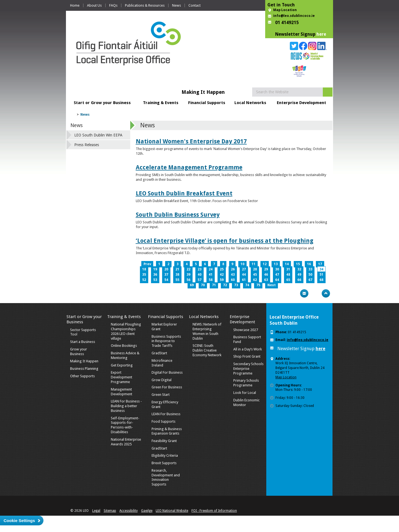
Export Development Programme (122, 377)
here (321, 34)
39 (188, 275)
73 (236, 285)
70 (203, 285)
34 (321, 269)
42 (222, 275)
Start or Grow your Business (102, 103)
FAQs (113, 5)
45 (255, 275)
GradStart (159, 353)
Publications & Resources (145, 5)
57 (199, 280)
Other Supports (82, 376)
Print (293, 293)
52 (144, 280)
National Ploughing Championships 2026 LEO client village (126, 331)
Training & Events (161, 103)
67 (310, 280)
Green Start (161, 395)
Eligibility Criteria (165, 455)
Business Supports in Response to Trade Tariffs (166, 341)
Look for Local (245, 393)
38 (177, 275)
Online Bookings (124, 346)
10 (242, 264)
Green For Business (167, 387)
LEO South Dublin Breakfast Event (184, 193)
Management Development (122, 392)
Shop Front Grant (247, 356)
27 (244, 269)
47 (277, 275)
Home (75, 5)
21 (177, 269)
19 (155, 269)
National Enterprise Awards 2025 (126, 442)
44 (244, 275)
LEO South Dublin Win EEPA (98, 135)
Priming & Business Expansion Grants (167, 431)
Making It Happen (84, 361)
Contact (195, 5)
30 (277, 269)
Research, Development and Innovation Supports (166, 477)
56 (188, 280)
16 (309, 264)
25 (222, 269)
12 (265, 264)
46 (266, 275)
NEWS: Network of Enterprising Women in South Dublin (207, 331)
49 (299, 275)
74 (247, 285)
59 (222, 280)
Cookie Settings (19, 521)
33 (310, 269)
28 (255, 269)
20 (166, 269)
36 (155, 275)
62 (255, 280)
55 (177, 280)
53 (155, 280)
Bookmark (315, 293)
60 (233, 280)
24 (211, 269)
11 (254, 264)
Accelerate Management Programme (189, 167)
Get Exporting (122, 365)
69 (192, 285)
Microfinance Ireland (162, 363)
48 (288, 275)
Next (272, 285)
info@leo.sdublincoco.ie (294, 16)
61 (244, 280)
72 (225, 285)
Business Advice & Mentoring (125, 355)
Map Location (285, 10)
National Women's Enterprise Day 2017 (191, 141)
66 (299, 280)
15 (298, 264)
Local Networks (250, 103)
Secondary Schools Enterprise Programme (248, 369)
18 (144, 269)
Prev (147, 264)
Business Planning (84, 369)
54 (166, 280)
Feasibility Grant (164, 441)
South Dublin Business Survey (178, 215)
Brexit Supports (164, 463)
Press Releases (87, 145)
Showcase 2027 (246, 330)
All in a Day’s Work (248, 349)
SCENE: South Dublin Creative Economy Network (207, 350)
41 (211, 275)
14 (287, 264)
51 (321, 275)
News (177, 5)
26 (233, 269)
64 (277, 280)
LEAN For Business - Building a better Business (126, 406)
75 (258, 285)
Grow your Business (79, 352)
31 (288, 269)
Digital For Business (167, 372)
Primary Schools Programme (246, 383)
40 (199, 275)
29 (266, 269)
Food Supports (163, 421)
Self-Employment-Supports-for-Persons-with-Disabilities (125, 425)
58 (211, 280)
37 (166, 275)
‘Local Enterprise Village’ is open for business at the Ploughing (225, 241)
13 (276, 264)
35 (144, 275)
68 (321, 280)
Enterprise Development (301, 103)
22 (188, 269)
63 (266, 280)
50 (310, 275)
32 (299, 269)
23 (199, 269)
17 (320, 264)
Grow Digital (162, 380)
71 (214, 285)
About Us (94, 5)
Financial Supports (207, 103)
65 (288, 280)
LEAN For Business (166, 414)
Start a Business (83, 342)
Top (326, 293)
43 (233, 275)
